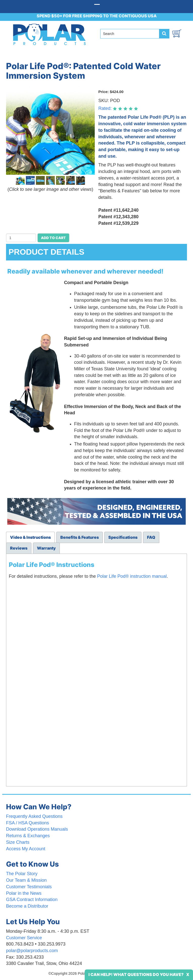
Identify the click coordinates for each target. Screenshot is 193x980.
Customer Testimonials (29, 887)
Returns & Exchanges (28, 836)
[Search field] (132, 34)
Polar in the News (24, 893)
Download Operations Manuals (37, 829)
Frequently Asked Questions (34, 816)
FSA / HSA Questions (28, 823)
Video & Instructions (30, 537)
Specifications (123, 537)
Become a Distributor (27, 906)
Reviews (19, 548)
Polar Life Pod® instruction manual (132, 576)
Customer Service (24, 938)
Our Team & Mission (26, 880)
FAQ (151, 537)
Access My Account (26, 849)
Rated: (106, 108)
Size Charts (18, 842)
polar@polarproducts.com (32, 951)
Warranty (46, 548)
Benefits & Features (80, 537)
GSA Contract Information (32, 900)
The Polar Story (22, 874)
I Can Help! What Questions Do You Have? (136, 974)
